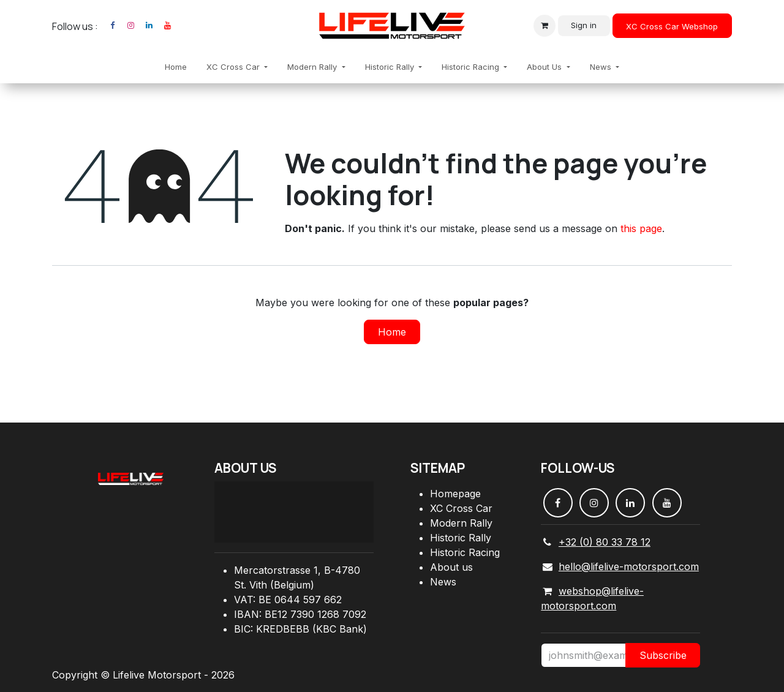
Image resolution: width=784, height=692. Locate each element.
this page (641, 228)
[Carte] (294, 512)
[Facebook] (112, 26)
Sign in (584, 25)
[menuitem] (176, 67)
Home (392, 332)
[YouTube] (167, 26)
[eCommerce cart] (545, 26)
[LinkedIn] (149, 26)
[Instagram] (130, 26)
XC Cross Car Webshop (672, 26)
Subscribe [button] (663, 655)
